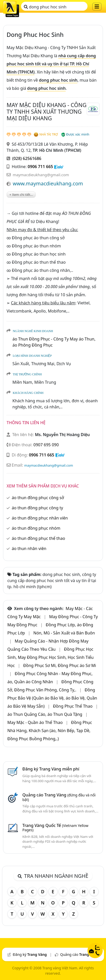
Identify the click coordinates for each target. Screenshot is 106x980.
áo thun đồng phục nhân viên (40, 518)
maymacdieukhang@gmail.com (41, 175)
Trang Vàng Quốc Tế (55, 827)
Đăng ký (30, 954)
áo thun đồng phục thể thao (38, 538)
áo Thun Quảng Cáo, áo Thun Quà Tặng (45, 714)
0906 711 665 (40, 167)
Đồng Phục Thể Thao (73, 706)
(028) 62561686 (27, 158)
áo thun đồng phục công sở (38, 498)
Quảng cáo (79, 954)
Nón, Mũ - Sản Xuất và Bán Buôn (64, 633)
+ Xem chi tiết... (21, 195)
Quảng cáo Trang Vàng (59, 797)
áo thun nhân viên (29, 548)
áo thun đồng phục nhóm (36, 528)
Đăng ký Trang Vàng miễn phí (51, 769)
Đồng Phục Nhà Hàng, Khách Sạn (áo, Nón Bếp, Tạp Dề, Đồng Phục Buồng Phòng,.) (50, 731)
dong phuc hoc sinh (45, 7)
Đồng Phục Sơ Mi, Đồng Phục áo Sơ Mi (59, 665)
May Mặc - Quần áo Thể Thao (36, 722)
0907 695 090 (46, 445)
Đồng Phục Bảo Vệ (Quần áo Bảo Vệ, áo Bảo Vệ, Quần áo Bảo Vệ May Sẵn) (52, 698)
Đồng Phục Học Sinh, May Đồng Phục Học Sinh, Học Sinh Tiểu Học (50, 657)
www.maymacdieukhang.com (48, 183)
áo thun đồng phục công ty (37, 508)
